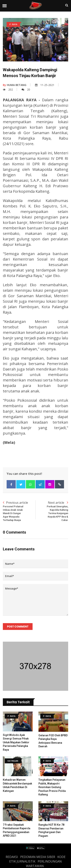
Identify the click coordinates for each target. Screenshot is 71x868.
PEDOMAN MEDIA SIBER (38, 857)
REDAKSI (12, 857)
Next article (52, 511)
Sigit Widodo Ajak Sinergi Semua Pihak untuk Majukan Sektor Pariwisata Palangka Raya (16, 742)
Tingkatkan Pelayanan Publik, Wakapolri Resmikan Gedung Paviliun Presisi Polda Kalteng (52, 787)
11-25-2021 (45, 85)
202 (8, 89)
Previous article (19, 511)
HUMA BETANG (15, 85)
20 (26, 89)
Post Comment (18, 627)
